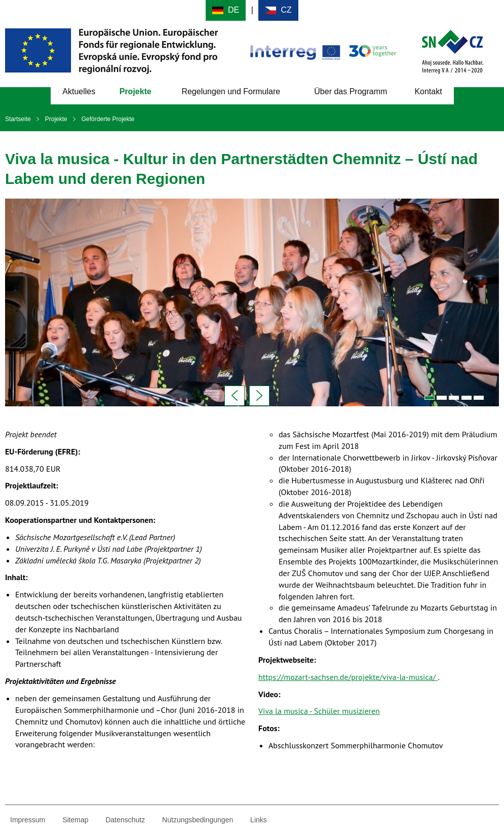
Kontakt (428, 91)
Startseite (18, 119)
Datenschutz (125, 820)
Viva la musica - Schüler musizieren (319, 711)
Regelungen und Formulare (231, 91)
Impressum (28, 820)
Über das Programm (351, 91)
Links (259, 820)
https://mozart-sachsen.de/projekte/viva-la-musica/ (348, 677)
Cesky (278, 10)
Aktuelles (79, 91)
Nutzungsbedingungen (198, 820)
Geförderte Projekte (108, 119)
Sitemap (75, 820)
